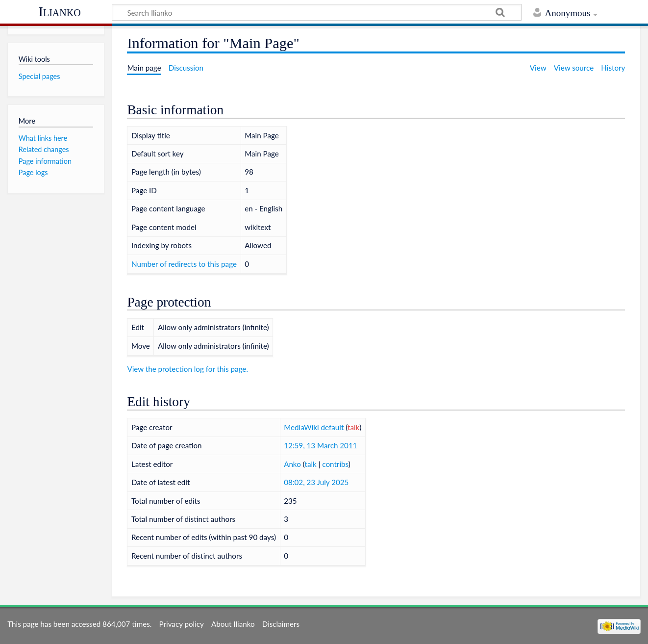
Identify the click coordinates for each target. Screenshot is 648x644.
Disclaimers (281, 624)
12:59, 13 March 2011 (320, 445)
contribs (335, 464)
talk (353, 427)
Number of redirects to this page (184, 264)
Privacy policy (182, 624)
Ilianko (60, 12)
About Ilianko (233, 624)
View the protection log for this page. (187, 369)
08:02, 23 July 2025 (316, 482)
